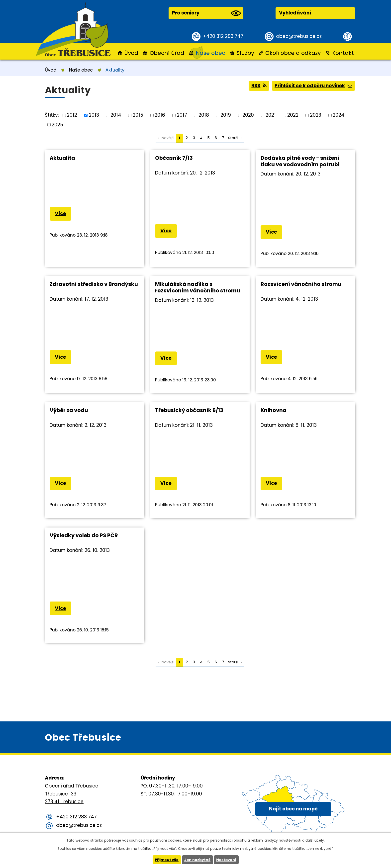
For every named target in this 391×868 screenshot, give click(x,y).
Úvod (131, 53)
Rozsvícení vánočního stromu (301, 284)
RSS (259, 86)
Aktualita (62, 158)
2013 (94, 115)
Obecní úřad (167, 53)
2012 (72, 115)
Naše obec (210, 53)
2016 (160, 115)
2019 (226, 115)
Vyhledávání (295, 13)
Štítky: (52, 115)
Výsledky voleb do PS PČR (84, 535)
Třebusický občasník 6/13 (189, 410)
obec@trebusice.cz (299, 36)
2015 (138, 115)
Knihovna (274, 410)
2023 (316, 115)
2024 (339, 115)
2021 (271, 115)
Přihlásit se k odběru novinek (313, 86)
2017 (182, 115)
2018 (204, 115)
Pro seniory (206, 13)
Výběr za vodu (69, 410)
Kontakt (343, 53)
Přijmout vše (167, 860)
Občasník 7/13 (174, 158)
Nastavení (226, 860)
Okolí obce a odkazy (293, 53)
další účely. (315, 840)
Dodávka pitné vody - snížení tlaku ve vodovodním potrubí (300, 161)
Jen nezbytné (197, 860)
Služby (245, 53)
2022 (293, 115)
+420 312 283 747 (223, 36)
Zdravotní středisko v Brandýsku (94, 284)
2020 (248, 115)
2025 (57, 125)
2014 (116, 115)
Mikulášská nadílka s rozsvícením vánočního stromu (198, 287)
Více (60, 214)
